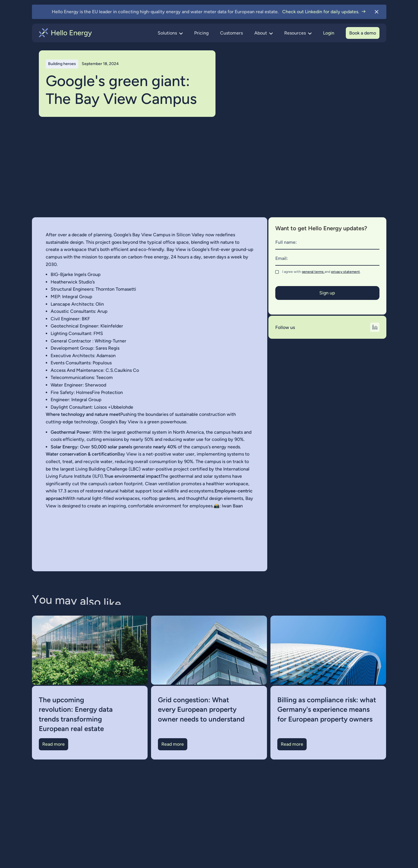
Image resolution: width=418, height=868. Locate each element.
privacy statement (346, 272)
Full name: (286, 242)
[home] (65, 33)
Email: (282, 258)
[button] (170, 33)
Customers (231, 33)
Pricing (201, 33)
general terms (313, 272)
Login (329, 33)
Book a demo (363, 33)
